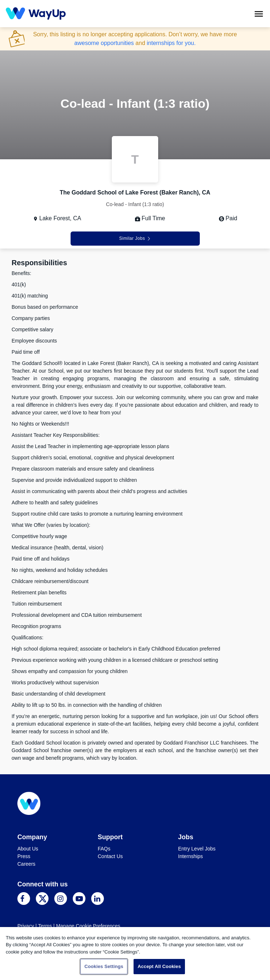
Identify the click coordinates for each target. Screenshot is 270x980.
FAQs (104, 849)
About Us (28, 849)
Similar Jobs (135, 238)
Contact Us (110, 856)
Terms (45, 926)
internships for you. (171, 43)
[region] (135, 954)
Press (24, 856)
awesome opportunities (104, 43)
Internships (190, 856)
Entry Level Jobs (197, 849)
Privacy (26, 926)
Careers (26, 864)
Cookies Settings (104, 966)
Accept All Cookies (159, 966)
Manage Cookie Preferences (88, 926)
